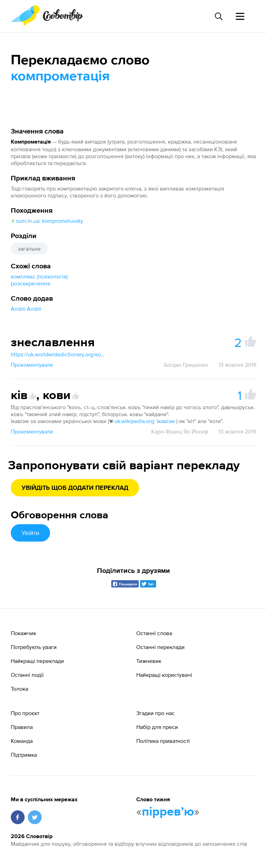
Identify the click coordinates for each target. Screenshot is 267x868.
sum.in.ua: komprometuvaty (47, 221)
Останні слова (154, 633)
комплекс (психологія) (39, 276)
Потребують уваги (34, 647)
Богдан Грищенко (186, 365)
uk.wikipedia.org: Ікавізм (142, 421)
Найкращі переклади (37, 661)
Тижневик (149, 661)
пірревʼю (168, 812)
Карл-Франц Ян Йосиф (180, 431)
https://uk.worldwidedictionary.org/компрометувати (59, 354)
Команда (22, 741)
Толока (19, 689)
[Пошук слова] (218, 16)
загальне (29, 249)
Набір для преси (157, 727)
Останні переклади (160, 647)
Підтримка (24, 755)
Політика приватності (163, 741)
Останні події (27, 675)
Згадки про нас (155, 713)
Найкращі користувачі (164, 675)
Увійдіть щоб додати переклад (75, 488)
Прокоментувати (32, 365)
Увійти (30, 533)
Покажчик (23, 633)
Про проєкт (25, 713)
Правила (22, 727)
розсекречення (31, 283)
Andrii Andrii (26, 309)
